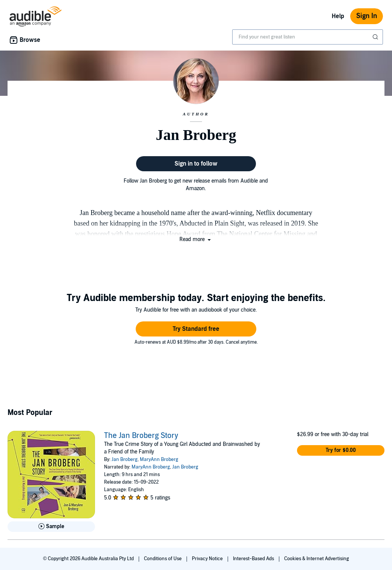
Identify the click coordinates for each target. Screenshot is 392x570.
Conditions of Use (163, 559)
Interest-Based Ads (254, 559)
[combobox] (308, 37)
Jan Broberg (125, 459)
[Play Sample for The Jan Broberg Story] (51, 527)
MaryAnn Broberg (159, 459)
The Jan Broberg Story (141, 436)
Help (338, 16)
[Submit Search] (376, 37)
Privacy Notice (208, 559)
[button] (196, 239)
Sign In (367, 16)
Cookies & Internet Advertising (317, 559)
